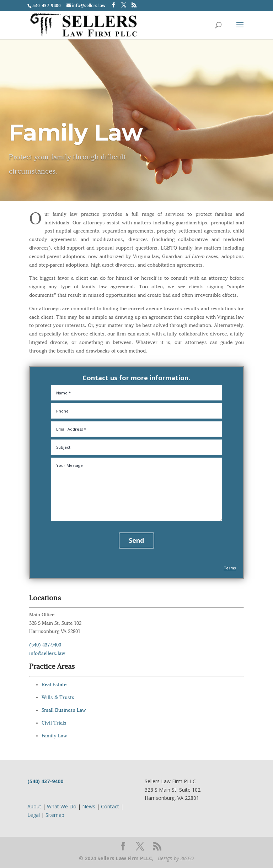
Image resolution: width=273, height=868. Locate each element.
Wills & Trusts (58, 697)
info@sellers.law (47, 653)
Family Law (54, 736)
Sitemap (55, 815)
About (34, 806)
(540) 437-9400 (45, 645)
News (89, 806)
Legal (34, 815)
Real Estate (54, 685)
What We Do (62, 806)
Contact (110, 806)
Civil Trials (54, 723)
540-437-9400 (47, 6)
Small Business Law (64, 710)
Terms (230, 568)
